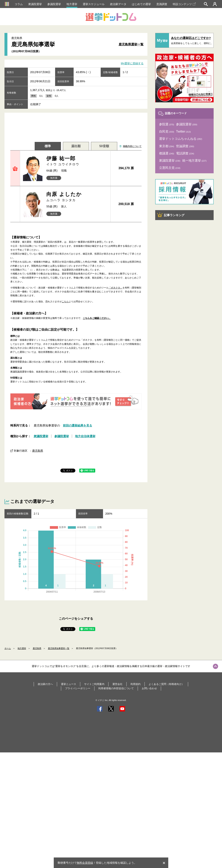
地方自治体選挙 (85, 436)
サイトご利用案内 (94, 684)
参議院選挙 (54, 4)
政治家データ (118, 4)
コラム (19, 4)
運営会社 (117, 684)
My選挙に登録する (132, 64)
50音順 (104, 146)
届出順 (76, 146)
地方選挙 (72, 4)
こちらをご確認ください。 (97, 318)
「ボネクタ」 (115, 288)
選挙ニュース (69, 684)
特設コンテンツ (184, 4)
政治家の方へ (45, 684)
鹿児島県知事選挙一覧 (59, 648)
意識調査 (162, 4)
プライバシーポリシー (78, 688)
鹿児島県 (38, 451)
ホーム (8, 648)
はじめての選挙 (141, 4)
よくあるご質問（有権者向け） (166, 684)
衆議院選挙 (35, 4)
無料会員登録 (85, 863)
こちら (65, 302)
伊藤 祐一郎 (77, 161)
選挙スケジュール (94, 4)
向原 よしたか (77, 197)
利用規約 (136, 684)
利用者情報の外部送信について (116, 688)
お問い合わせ (149, 688)
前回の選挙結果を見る (78, 425)
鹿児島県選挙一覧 (131, 44)
